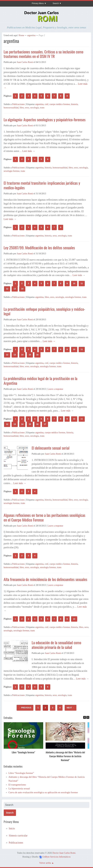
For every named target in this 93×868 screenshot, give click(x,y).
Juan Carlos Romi (25, 62)
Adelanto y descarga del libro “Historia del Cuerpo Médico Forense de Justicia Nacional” (65, 756)
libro (22, 108)
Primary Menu (38, 3)
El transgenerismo (17, 785)
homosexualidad (11, 108)
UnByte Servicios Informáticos (57, 857)
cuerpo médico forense (60, 104)
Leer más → (28, 151)
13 (15, 289)
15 (30, 355)
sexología (35, 108)
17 (45, 424)
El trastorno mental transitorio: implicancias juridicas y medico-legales (42, 185)
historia (74, 104)
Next (71, 708)
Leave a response (55, 389)
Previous (25, 708)
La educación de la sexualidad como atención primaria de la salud (56, 645)
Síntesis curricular (18, 836)
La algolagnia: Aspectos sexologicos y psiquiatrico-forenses (45, 119)
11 (82, 283)
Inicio (12, 828)
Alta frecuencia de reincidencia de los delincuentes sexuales (45, 579)
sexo (27, 108)
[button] (88, 717)
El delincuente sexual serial (51, 448)
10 (74, 283)
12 (7, 289)
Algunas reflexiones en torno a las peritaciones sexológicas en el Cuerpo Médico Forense (45, 517)
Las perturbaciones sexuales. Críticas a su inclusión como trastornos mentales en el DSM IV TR (44, 54)
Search (56, 3)
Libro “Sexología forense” (23, 752)
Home (21, 35)
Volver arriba (45, 863)
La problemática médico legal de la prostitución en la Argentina (41, 381)
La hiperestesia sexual (19, 789)
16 (37, 355)
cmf (47, 104)
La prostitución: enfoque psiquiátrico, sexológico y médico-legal (44, 311)
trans (42, 108)
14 (22, 289)
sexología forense (12, 171)
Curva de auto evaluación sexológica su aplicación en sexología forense (43, 792)
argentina (31, 35)
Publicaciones (19, 104)
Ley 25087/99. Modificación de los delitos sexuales (39, 248)
